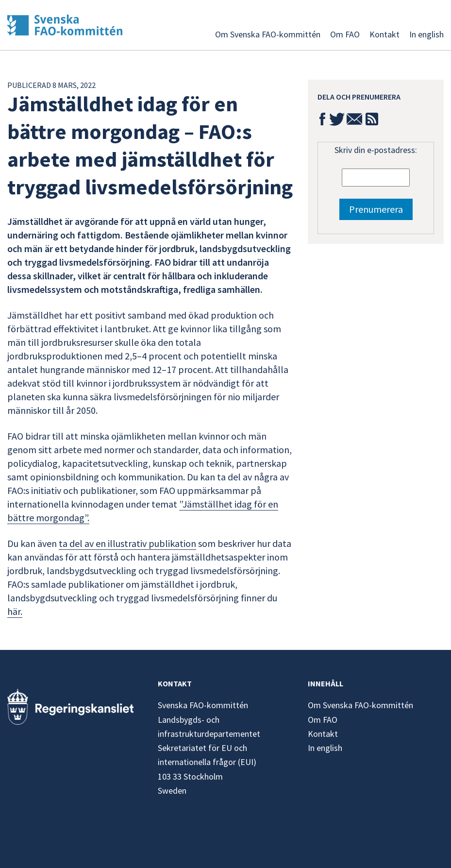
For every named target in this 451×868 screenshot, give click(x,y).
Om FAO (345, 34)
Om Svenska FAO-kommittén (268, 34)
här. (15, 611)
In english (426, 34)
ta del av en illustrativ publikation (127, 543)
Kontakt (384, 34)
